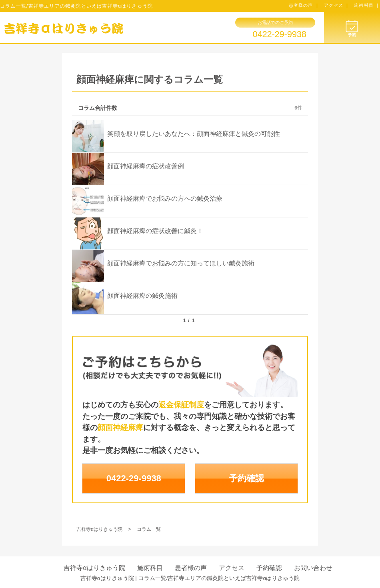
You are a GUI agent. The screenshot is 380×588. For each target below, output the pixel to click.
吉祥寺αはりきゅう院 (94, 568)
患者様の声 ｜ (304, 5)
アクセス (232, 568)
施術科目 (150, 568)
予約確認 (246, 478)
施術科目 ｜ (367, 5)
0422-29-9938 (279, 34)
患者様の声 (191, 568)
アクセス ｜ (337, 5)
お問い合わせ (313, 568)
